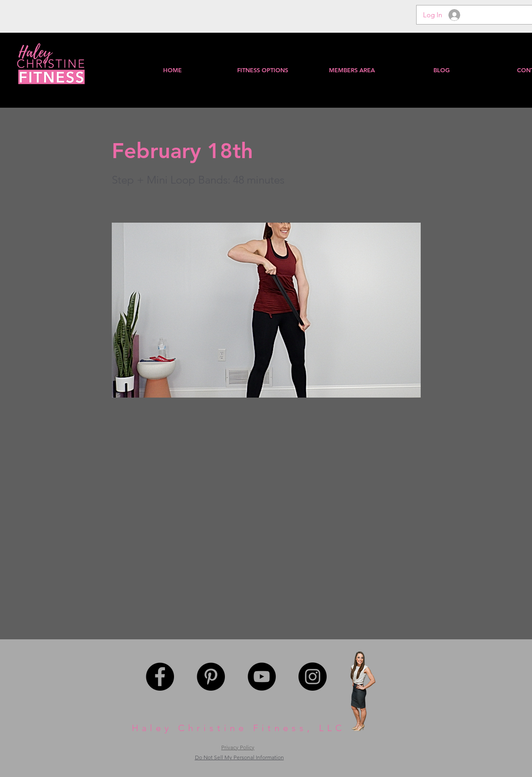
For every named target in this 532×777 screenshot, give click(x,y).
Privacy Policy (238, 747)
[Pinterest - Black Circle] (211, 677)
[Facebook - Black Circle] (160, 677)
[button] (352, 70)
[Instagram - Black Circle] (313, 677)
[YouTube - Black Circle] (262, 677)
